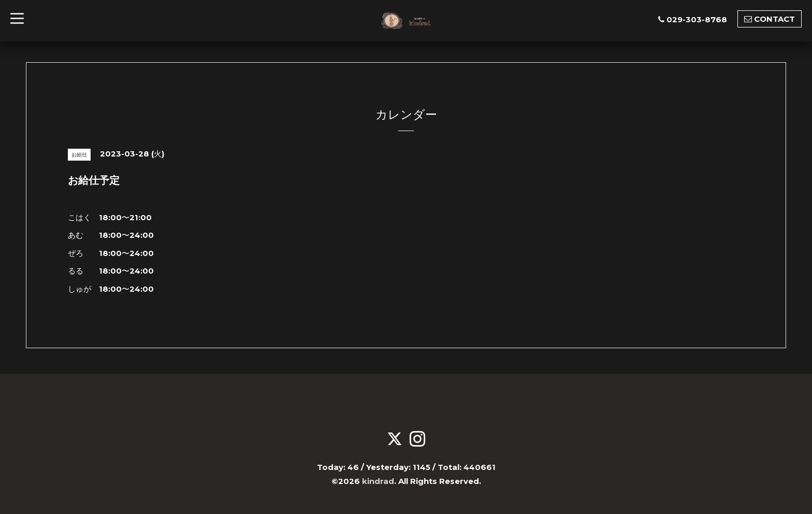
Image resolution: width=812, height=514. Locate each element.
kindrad (378, 481)
